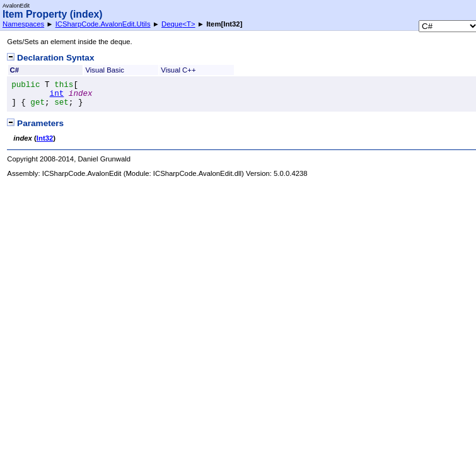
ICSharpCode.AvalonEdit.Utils (103, 24)
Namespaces (23, 24)
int (57, 94)
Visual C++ (178, 70)
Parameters (35, 123)
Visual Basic (105, 70)
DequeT (178, 24)
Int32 (45, 138)
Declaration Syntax (50, 58)
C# (15, 70)
